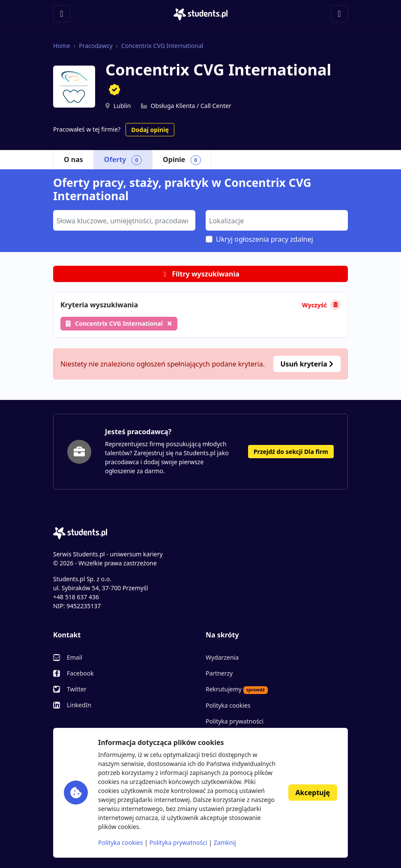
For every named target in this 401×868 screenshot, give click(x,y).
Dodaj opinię (150, 130)
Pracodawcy (96, 46)
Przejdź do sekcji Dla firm (291, 452)
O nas (73, 159)
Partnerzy (219, 673)
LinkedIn (79, 705)
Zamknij (225, 842)
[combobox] (124, 220)
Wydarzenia (222, 657)
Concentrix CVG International (162, 46)
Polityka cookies (228, 705)
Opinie (182, 160)
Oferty (123, 160)
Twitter (77, 689)
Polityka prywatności (235, 721)
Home (62, 46)
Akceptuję (313, 793)
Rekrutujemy (237, 689)
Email (75, 657)
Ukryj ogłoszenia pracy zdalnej (265, 239)
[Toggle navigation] (62, 14)
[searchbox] (123, 220)
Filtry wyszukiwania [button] (200, 274)
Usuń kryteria (307, 364)
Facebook (80, 673)
